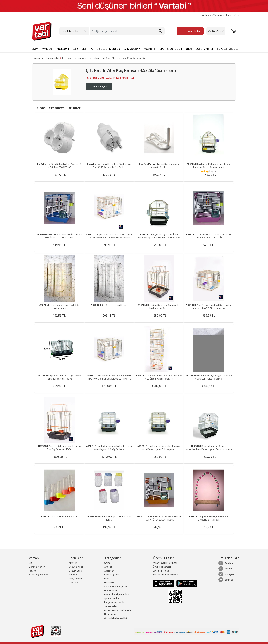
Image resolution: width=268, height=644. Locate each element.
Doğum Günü (75, 571)
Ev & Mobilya (111, 591)
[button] (215, 31)
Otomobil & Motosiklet (116, 618)
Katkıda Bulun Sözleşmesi (166, 575)
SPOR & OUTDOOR (171, 49)
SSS (31, 563)
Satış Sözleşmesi (161, 571)
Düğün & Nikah (76, 567)
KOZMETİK (150, 49)
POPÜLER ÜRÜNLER (228, 49)
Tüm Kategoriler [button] (70, 31)
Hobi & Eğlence (112, 575)
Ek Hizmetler (110, 614)
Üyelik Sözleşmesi (162, 567)
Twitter (225, 569)
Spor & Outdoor (112, 598)
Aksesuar (109, 571)
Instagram (227, 574)
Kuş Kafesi (94, 58)
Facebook (227, 563)
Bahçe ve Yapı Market (115, 602)
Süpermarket (53, 58)
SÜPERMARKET (205, 49)
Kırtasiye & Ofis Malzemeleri (118, 610)
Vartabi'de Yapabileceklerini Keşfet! (221, 15)
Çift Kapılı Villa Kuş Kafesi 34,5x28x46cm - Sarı (124, 58)
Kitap (107, 579)
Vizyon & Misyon (37, 567)
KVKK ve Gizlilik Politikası (165, 563)
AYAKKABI (47, 49)
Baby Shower (75, 579)
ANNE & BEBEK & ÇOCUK (105, 49)
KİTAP (189, 49)
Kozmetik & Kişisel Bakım (117, 594)
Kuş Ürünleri (80, 58)
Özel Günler (75, 583)
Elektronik (109, 583)
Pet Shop (67, 58)
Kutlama (73, 575)
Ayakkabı (109, 567)
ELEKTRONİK (80, 49)
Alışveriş (73, 563)
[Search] (127, 31)
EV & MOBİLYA (132, 49)
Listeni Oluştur (190, 31)
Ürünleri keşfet (99, 86)
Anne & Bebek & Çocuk (116, 587)
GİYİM (35, 49)
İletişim (32, 571)
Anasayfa (39, 58)
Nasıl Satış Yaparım (38, 575)
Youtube (226, 580)
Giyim (107, 563)
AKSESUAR (63, 49)
